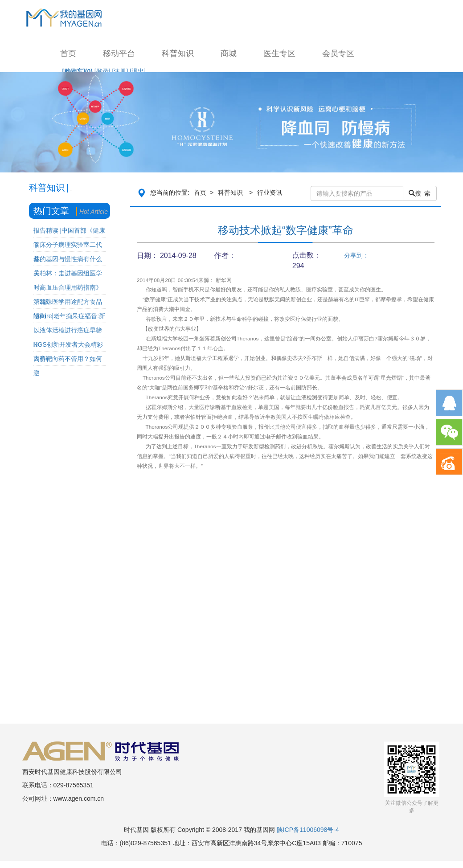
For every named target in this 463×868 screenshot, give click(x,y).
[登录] (102, 71)
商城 (229, 53)
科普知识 (178, 53)
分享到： (356, 255)
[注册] (120, 71)
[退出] (138, 71)
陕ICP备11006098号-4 (308, 830)
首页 (68, 53)
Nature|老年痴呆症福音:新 (70, 316)
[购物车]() (78, 71)
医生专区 (279, 53)
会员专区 (338, 53)
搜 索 (420, 193)
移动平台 (119, 53)
